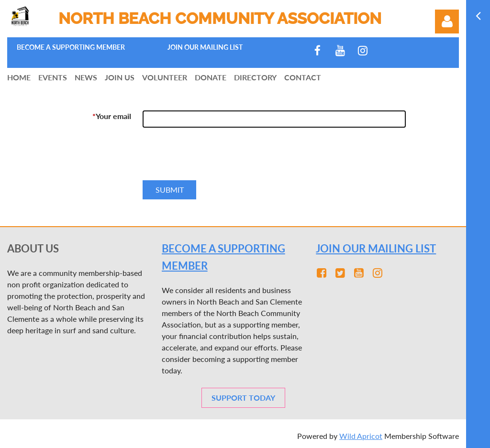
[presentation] (215, 158)
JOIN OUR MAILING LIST (376, 248)
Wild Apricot (361, 436)
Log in (447, 22)
